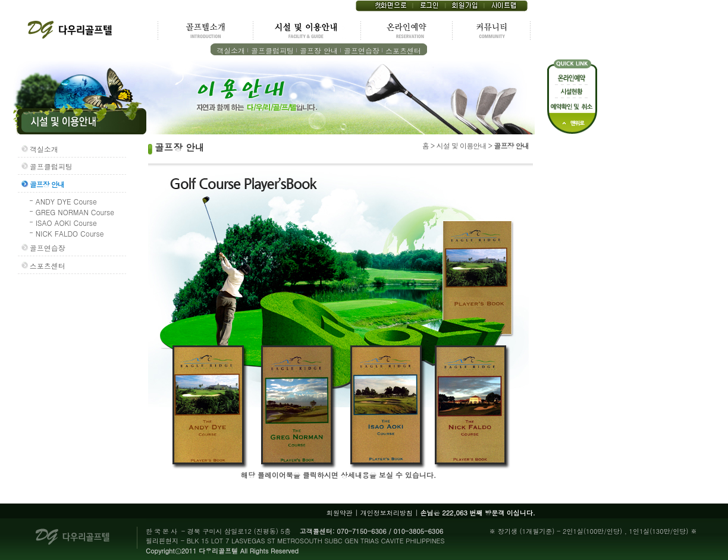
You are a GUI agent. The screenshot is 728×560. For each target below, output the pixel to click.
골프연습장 (362, 50)
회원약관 (340, 513)
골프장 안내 (319, 50)
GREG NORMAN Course (75, 212)
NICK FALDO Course (70, 233)
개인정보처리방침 (387, 513)
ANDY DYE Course (66, 201)
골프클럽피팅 (272, 50)
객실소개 (231, 50)
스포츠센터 (403, 50)
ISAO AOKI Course (66, 223)
